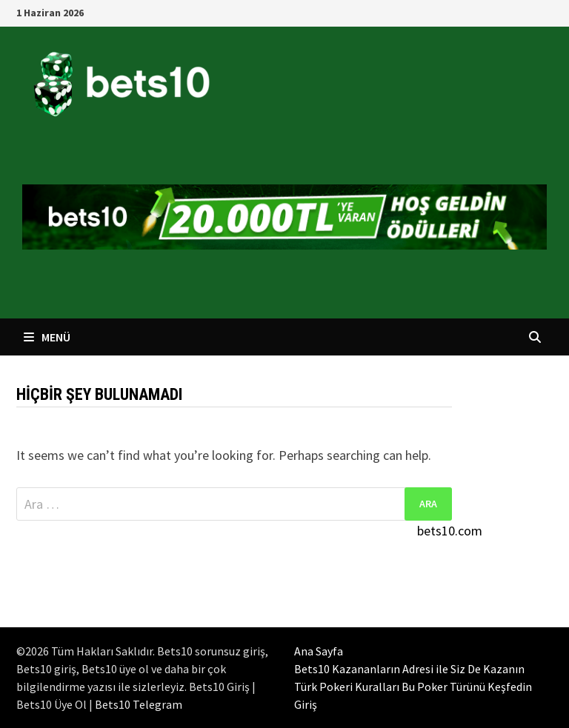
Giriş (306, 704)
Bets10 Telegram (139, 704)
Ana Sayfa (319, 651)
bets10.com (450, 531)
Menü (47, 337)
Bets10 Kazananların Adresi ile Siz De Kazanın (409, 669)
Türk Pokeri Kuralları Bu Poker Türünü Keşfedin (413, 687)
